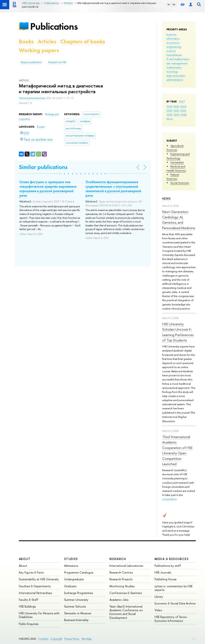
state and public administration (176, 78)
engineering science (174, 49)
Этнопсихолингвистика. (32, 98)
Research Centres (121, 572)
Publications (54, 26)
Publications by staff (168, 566)
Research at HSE (57, 62)
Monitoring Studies (122, 586)
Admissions (71, 566)
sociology (172, 71)
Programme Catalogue (79, 572)
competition (169, 499)
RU (169, 5)
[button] (60, 174)
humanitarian (174, 55)
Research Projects (121, 579)
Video (158, 610)
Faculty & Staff (29, 600)
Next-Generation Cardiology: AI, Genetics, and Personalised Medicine (179, 220)
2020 (170, 115)
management (179, 63)
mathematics (174, 67)
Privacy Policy (72, 639)
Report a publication (31, 62)
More (170, 119)
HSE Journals (163, 572)
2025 (176, 107)
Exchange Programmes (79, 593)
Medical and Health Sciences (176, 168)
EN (174, 5)
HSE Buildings (27, 606)
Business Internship (76, 620)
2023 (169, 111)
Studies (71, 559)
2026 (169, 107)
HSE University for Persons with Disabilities (39, 615)
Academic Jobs (119, 600)
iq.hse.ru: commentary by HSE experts (174, 588)
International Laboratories (126, 566)
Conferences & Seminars (126, 593)
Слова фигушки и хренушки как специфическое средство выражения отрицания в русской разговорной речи (48, 189)
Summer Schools (75, 606)
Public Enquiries (29, 624)
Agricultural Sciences (175, 148)
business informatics (173, 36)
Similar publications (43, 167)
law (168, 63)
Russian (41, 127)
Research (118, 559)
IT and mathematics (178, 59)
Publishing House (166, 579)
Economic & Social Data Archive (175, 603)
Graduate (70, 586)
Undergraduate (74, 579)
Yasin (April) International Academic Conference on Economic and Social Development (126, 612)
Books (26, 41)
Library (159, 597)
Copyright (56, 639)
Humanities (177, 162)
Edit (194, 638)
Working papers (39, 50)
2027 (182, 101)
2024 (183, 107)
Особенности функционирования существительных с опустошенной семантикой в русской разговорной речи (113, 189)
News (166, 199)
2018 (184, 115)
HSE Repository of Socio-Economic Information (171, 619)
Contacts (43, 639)
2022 (176, 111)
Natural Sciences (173, 177)
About (25, 559)
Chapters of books (83, 41)
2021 (183, 111)
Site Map (87, 639)
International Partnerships (35, 593)
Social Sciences (180, 183)
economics (173, 43)
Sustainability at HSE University (39, 579)
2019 (177, 115)
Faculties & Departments (35, 586)
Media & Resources (171, 559)
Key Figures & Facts (31, 572)
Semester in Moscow (78, 613)
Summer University (76, 600)
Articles (47, 41)
